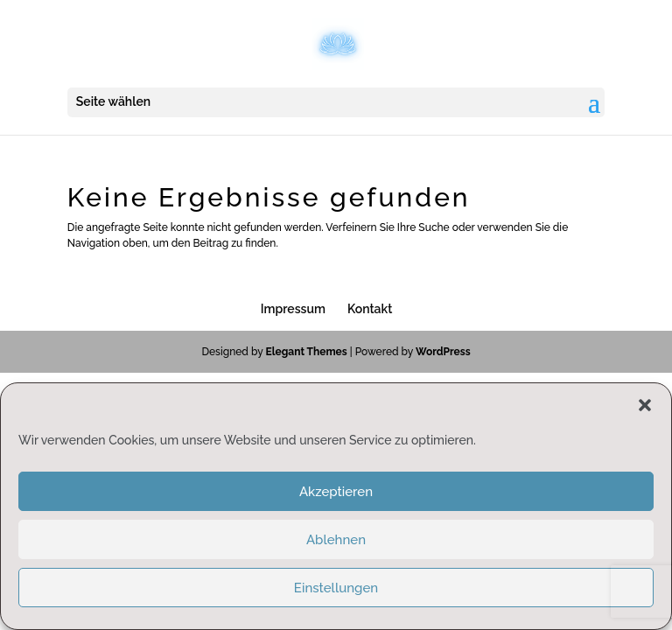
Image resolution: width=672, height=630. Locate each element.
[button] (645, 405)
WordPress (443, 352)
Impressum (293, 309)
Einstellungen (336, 588)
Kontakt (370, 309)
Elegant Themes (306, 352)
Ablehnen (336, 540)
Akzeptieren (336, 492)
